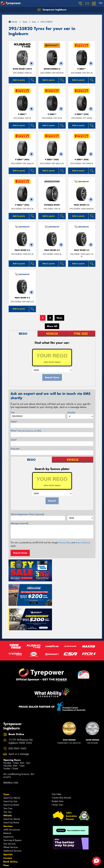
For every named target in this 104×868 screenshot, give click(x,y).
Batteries (7, 808)
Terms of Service (83, 543)
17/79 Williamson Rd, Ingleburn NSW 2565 (21, 716)
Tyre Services (9, 818)
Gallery (8, 847)
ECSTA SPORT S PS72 (22, 69)
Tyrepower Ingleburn (52, 10)
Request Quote (20, 553)
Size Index (57, 769)
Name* (14, 422)
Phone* (26, 431)
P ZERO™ (82, 69)
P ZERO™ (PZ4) (82, 114)
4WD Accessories (12, 804)
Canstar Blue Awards (61, 772)
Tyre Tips (7, 786)
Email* (14, 440)
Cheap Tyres (57, 779)
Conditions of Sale (36, 863)
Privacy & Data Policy (19, 863)
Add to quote (19, 80)
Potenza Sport (52, 205)
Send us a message (19, 729)
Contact (8, 832)
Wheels (8, 790)
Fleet (6, 840)
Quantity (71, 412)
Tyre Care (8, 783)
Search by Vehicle (12, 772)
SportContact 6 (52, 69)
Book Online (10, 836)
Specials (8, 829)
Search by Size (10, 776)
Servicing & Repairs (12, 815)
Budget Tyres (58, 776)
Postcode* (15, 449)
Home (13, 22)
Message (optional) (19, 523)
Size (13, 412)
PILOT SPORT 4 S (82, 205)
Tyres (6, 769)
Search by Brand (11, 779)
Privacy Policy (65, 543)
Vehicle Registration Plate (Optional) (27, 514)
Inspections (8, 811)
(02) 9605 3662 (17, 723)
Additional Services (12, 825)
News (7, 843)
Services (8, 801)
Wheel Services (11, 822)
